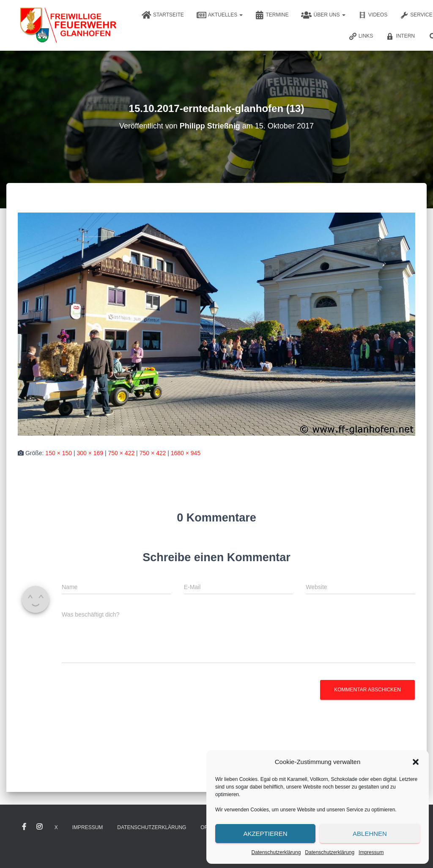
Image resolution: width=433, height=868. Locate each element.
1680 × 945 (186, 453)
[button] (416, 762)
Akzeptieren (265, 834)
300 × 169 (90, 453)
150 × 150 (59, 453)
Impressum (371, 852)
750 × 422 (122, 453)
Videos (373, 15)
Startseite (163, 15)
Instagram (39, 827)
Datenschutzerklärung (276, 852)
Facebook (24, 827)
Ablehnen (370, 834)
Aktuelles (220, 15)
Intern (400, 36)
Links (361, 36)
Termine (272, 15)
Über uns (323, 15)
